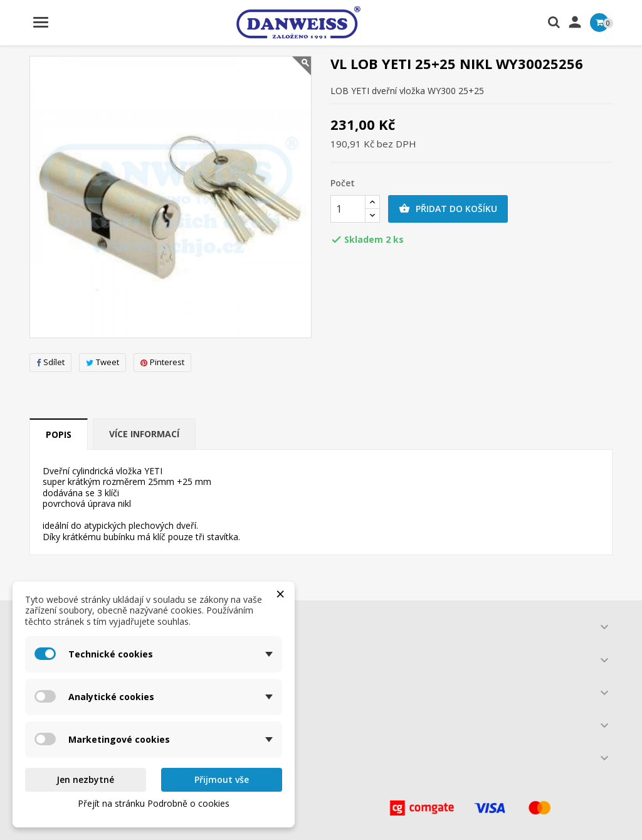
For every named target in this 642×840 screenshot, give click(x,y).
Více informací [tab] (144, 434)
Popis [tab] (59, 434)
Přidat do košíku (448, 209)
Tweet (103, 362)
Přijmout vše (222, 779)
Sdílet (50, 362)
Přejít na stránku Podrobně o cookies (154, 803)
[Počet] (348, 209)
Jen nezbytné (85, 779)
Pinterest (162, 362)
